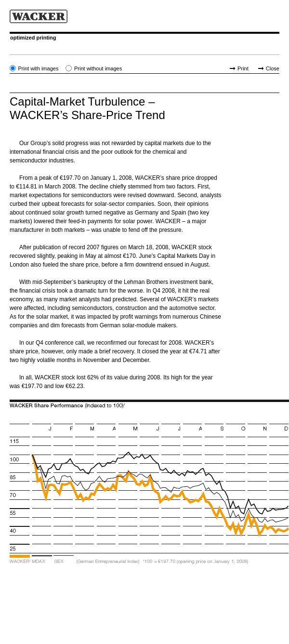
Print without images (98, 68)
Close (273, 68)
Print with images (38, 68)
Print (243, 68)
